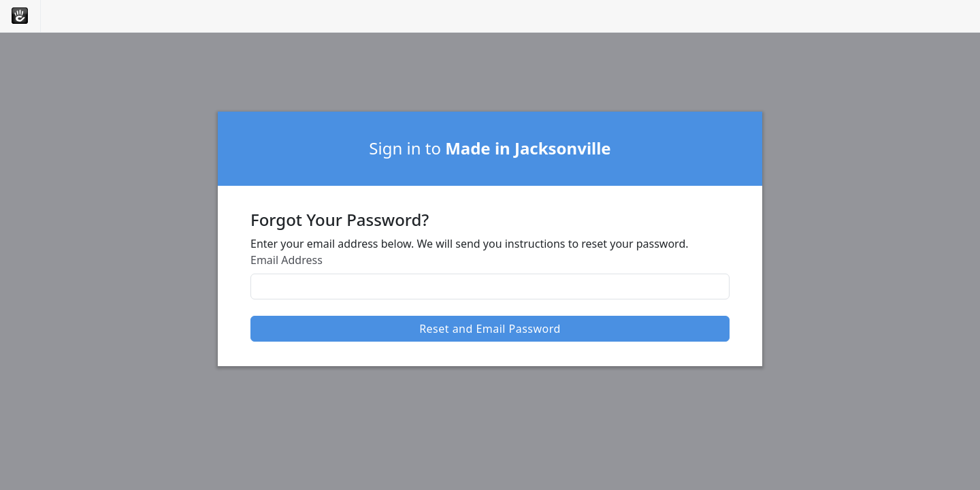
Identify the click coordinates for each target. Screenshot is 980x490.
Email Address (287, 260)
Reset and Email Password (490, 329)
